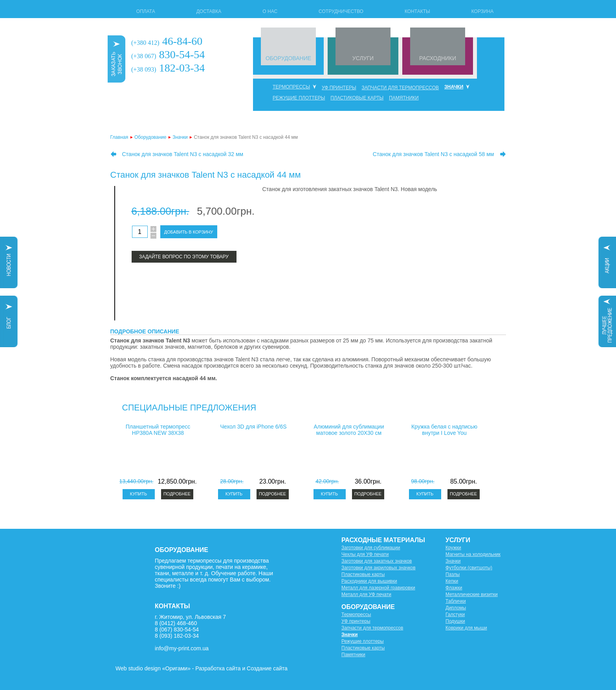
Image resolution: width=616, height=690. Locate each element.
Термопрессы (291, 87)
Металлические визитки (472, 594)
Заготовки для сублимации (371, 548)
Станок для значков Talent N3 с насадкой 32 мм (183, 154)
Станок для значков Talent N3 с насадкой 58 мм (434, 154)
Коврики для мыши (466, 628)
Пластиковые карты (357, 98)
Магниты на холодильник (473, 554)
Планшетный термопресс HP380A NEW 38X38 (158, 430)
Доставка (209, 11)
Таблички (456, 601)
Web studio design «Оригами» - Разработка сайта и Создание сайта (202, 668)
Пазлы (453, 574)
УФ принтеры (339, 88)
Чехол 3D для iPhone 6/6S (253, 427)
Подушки (455, 621)
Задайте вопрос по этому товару (184, 257)
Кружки (453, 548)
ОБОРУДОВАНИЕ (288, 58)
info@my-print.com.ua (182, 648)
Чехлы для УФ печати (365, 554)
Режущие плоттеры (299, 98)
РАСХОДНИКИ (438, 58)
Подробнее (177, 494)
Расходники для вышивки (369, 581)
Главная (119, 137)
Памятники (404, 98)
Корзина (482, 11)
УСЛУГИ (363, 58)
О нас (270, 11)
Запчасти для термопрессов (400, 88)
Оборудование (150, 137)
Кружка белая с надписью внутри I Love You (444, 430)
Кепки (452, 581)
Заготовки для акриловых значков (379, 568)
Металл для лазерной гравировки (378, 588)
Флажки (454, 588)
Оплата (146, 11)
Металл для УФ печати (366, 594)
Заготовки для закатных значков (377, 561)
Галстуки (455, 615)
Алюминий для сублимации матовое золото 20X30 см (349, 430)
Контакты (417, 11)
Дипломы (456, 608)
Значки (454, 87)
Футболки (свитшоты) (469, 568)
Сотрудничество (341, 11)
